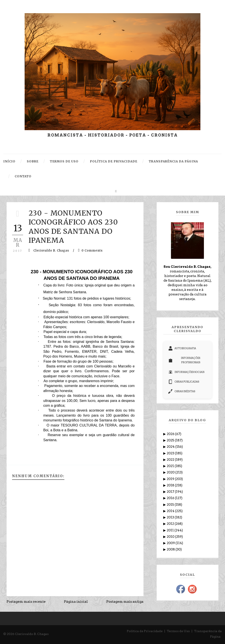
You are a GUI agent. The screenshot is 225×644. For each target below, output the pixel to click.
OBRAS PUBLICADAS (184, 382)
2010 (171, 537)
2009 (171, 543)
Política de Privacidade (145, 631)
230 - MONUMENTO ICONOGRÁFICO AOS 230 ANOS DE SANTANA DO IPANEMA (73, 227)
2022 (171, 460)
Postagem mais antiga (125, 602)
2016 (171, 498)
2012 (171, 524)
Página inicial (76, 602)
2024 (171, 447)
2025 (171, 440)
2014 (171, 511)
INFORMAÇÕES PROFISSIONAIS (184, 360)
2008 (171, 549)
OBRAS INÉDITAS (182, 391)
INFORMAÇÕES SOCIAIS (186, 372)
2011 (171, 530)
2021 (171, 466)
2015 (171, 505)
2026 (171, 434)
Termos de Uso (178, 631)
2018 (171, 485)
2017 (171, 492)
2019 (171, 479)
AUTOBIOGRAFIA (182, 348)
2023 (171, 453)
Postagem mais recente (26, 602)
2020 (171, 472)
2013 (171, 517)
